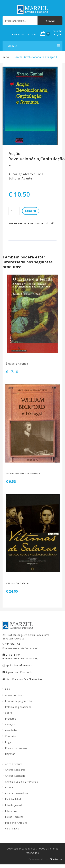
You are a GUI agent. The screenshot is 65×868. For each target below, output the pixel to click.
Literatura (11, 811)
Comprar (31, 211)
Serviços (10, 724)
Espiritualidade (14, 799)
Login (8, 742)
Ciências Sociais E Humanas (21, 782)
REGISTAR (18, 34)
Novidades (11, 730)
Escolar (9, 787)
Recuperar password (17, 748)
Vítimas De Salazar (17, 583)
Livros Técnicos (14, 817)
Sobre (9, 713)
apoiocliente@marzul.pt (18, 665)
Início (6, 57)
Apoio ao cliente (15, 695)
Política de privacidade (18, 707)
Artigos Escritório (15, 776)
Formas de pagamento (19, 701)
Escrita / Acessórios (17, 793)
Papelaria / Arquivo (16, 823)
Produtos (11, 719)
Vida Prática (12, 829)
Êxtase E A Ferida (17, 364)
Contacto (11, 736)
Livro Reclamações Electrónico (22, 679)
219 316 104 (20, 646)
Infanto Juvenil (14, 805)
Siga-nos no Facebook (17, 672)
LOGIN (32, 34)
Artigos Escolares (15, 770)
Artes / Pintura (14, 764)
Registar (10, 754)
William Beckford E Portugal (23, 473)
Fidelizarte (56, 859)
